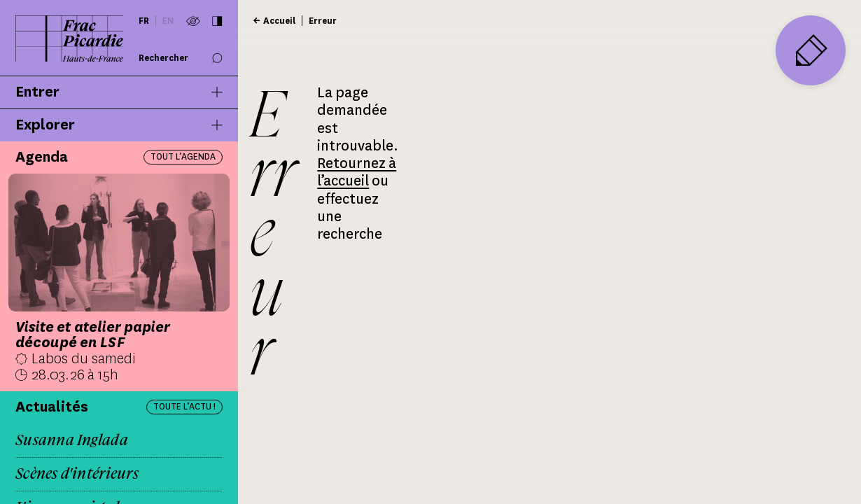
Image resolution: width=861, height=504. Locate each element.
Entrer (119, 92)
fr (144, 21)
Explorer (119, 125)
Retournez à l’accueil (357, 172)
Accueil (279, 21)
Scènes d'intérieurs (77, 474)
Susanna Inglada (72, 440)
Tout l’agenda (183, 156)
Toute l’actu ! (184, 406)
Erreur (323, 21)
